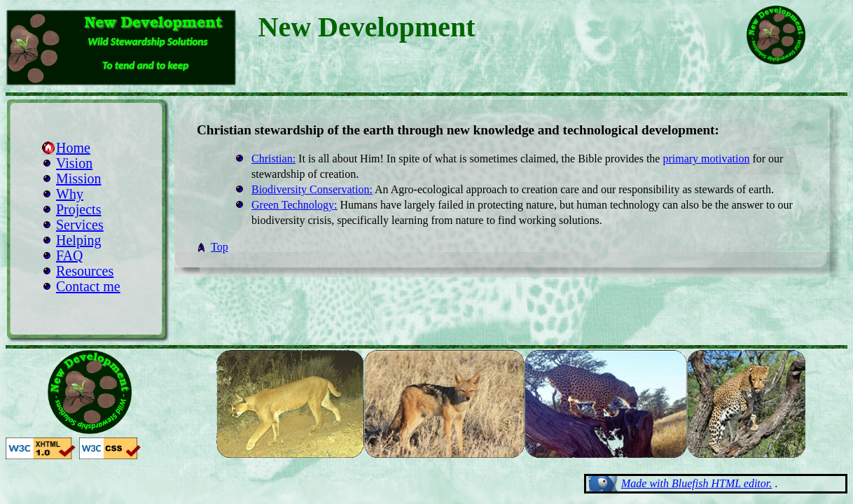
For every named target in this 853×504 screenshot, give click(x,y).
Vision (74, 163)
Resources (85, 271)
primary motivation (706, 159)
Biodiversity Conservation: (312, 189)
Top (220, 247)
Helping (78, 240)
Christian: (273, 159)
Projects (78, 209)
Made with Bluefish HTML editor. (696, 483)
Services (80, 225)
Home (73, 148)
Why (70, 194)
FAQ (70, 255)
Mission (78, 178)
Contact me (88, 286)
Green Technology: (294, 205)
